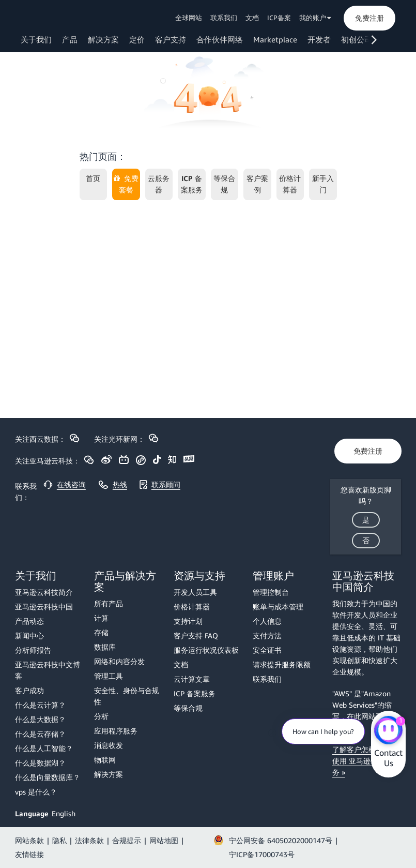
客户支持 (171, 39)
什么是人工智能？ (44, 748)
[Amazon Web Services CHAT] (388, 731)
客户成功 (29, 690)
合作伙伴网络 (220, 39)
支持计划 (188, 621)
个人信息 (267, 621)
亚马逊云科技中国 (44, 607)
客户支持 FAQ (196, 635)
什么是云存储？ (40, 734)
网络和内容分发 (119, 661)
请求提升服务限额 (282, 664)
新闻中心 (29, 635)
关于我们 (36, 39)
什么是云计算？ (40, 705)
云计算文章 (192, 679)
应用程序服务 (116, 731)
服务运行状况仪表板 (206, 650)
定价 (137, 39)
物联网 (105, 760)
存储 (101, 632)
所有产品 (109, 603)
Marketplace (275, 39)
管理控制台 (271, 592)
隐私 (59, 840)
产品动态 (29, 621)
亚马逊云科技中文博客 (48, 670)
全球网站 (189, 18)
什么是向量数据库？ (48, 777)
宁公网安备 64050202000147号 (281, 840)
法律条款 (89, 840)
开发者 (319, 39)
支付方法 (267, 635)
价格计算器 (192, 607)
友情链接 (29, 854)
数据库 (105, 647)
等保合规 (188, 708)
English (64, 813)
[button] (369, 18)
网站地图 (164, 840)
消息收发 (109, 745)
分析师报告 (33, 650)
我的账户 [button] (315, 18)
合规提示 (127, 840)
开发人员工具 (195, 592)
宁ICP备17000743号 (262, 854)
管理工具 (109, 676)
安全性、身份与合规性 (127, 696)
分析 (101, 716)
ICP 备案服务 (195, 693)
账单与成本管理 (278, 607)
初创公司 (357, 39)
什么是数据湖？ (40, 763)
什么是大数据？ (40, 719)
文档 (252, 18)
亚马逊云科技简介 (44, 592)
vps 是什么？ (36, 792)
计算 (101, 618)
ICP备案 (279, 18)
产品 (70, 39)
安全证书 (267, 650)
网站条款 (29, 840)
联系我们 (224, 18)
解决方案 (103, 39)
